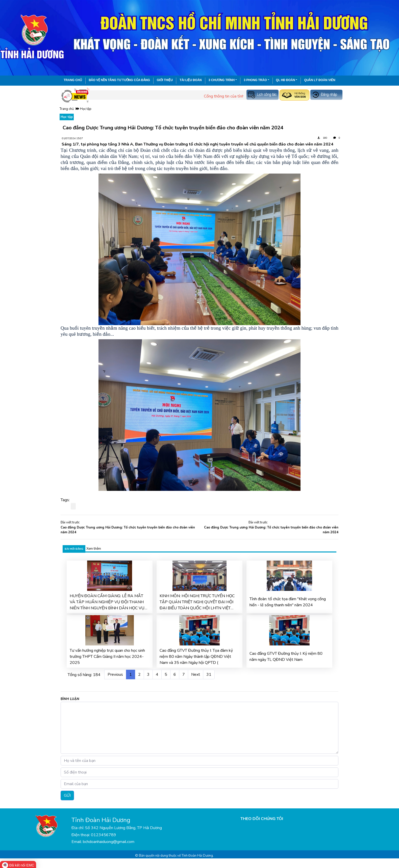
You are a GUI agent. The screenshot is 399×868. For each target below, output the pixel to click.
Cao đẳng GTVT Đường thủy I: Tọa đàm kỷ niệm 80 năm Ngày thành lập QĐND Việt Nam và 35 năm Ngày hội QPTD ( (196, 657)
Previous (115, 674)
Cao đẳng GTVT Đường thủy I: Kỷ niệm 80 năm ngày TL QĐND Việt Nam (286, 657)
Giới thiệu (165, 80)
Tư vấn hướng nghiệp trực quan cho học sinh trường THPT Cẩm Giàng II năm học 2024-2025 (107, 657)
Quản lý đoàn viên (320, 80)
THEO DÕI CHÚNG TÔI (262, 819)
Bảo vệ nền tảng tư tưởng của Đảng (119, 80)
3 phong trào (255, 80)
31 (209, 674)
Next (196, 674)
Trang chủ (73, 80)
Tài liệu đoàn (191, 80)
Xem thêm (94, 549)
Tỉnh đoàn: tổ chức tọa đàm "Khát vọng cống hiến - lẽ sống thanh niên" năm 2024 (288, 602)
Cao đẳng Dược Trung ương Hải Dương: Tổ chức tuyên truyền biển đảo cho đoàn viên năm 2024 (128, 530)
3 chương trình (222, 80)
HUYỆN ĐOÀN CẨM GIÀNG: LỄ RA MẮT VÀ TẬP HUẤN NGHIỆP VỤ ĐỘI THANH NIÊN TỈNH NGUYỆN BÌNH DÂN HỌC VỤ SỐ (107, 602)
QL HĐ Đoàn (286, 80)
